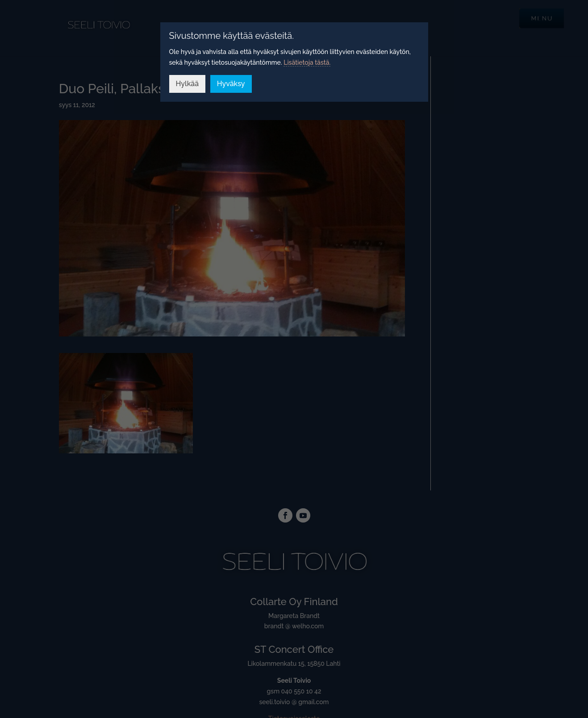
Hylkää (188, 84)
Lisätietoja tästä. (307, 62)
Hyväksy (231, 84)
